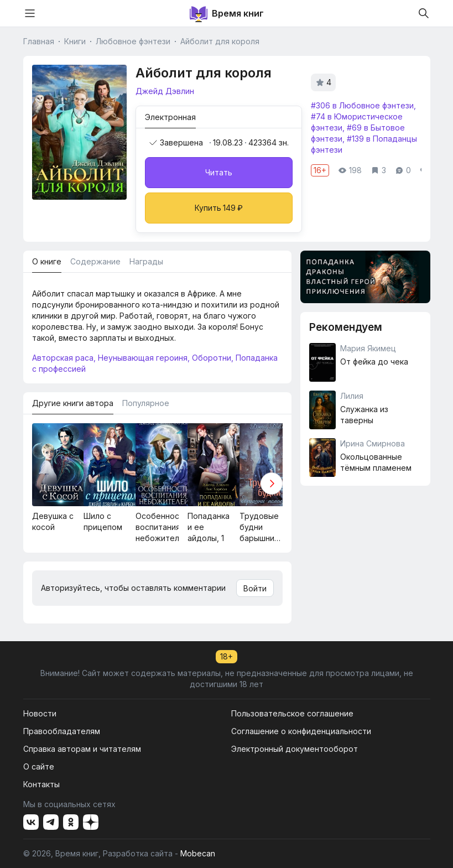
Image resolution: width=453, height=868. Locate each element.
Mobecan (198, 853)
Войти (255, 588)
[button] (272, 484)
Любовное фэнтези (133, 41)
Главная (39, 41)
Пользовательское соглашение (292, 713)
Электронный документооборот (295, 749)
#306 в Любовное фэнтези (362, 105)
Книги (75, 41)
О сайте (39, 766)
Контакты (41, 784)
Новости (40, 713)
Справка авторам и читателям (82, 749)
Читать (219, 172)
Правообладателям (62, 731)
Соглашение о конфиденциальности (301, 731)
